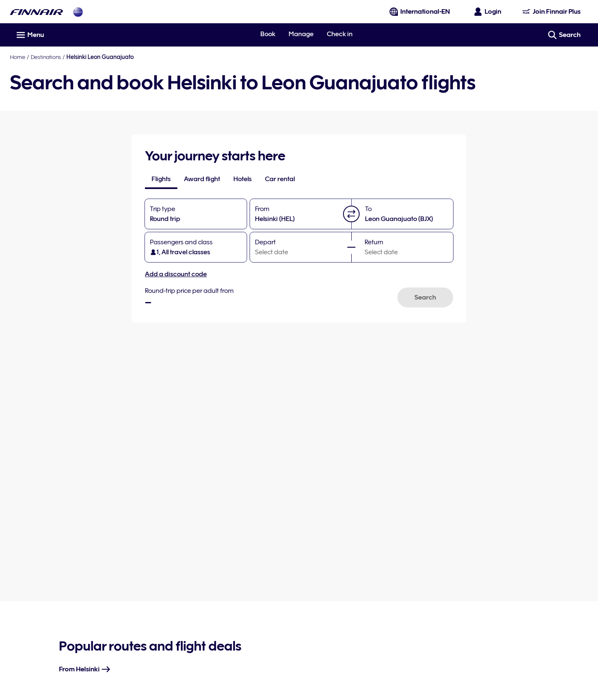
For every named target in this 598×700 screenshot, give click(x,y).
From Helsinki (85, 669)
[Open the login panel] (488, 12)
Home (18, 57)
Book (268, 34)
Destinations (46, 57)
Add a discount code (176, 274)
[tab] (161, 179)
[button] (351, 214)
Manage (301, 34)
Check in (340, 34)
